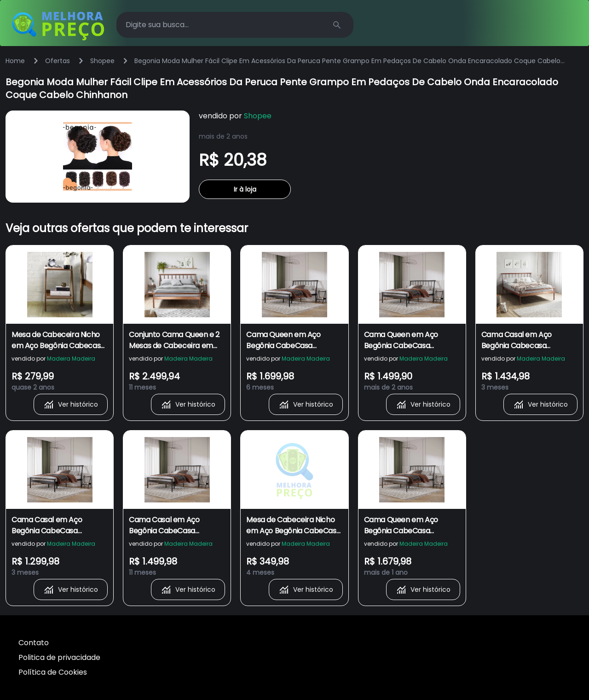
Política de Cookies (53, 672)
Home (15, 61)
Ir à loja (245, 189)
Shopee (102, 61)
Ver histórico (71, 404)
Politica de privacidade (59, 657)
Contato (34, 643)
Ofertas (58, 61)
